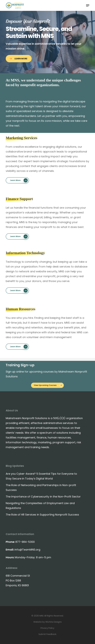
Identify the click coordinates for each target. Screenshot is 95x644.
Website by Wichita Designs (47, 622)
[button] (88, 5)
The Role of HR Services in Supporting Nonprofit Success (42, 515)
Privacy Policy (47, 628)
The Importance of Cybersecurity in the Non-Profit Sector (43, 497)
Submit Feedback (47, 634)
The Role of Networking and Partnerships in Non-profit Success (41, 488)
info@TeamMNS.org (27, 550)
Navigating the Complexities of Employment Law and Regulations (40, 506)
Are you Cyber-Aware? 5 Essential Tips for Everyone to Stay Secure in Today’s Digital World (41, 476)
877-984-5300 (25, 542)
